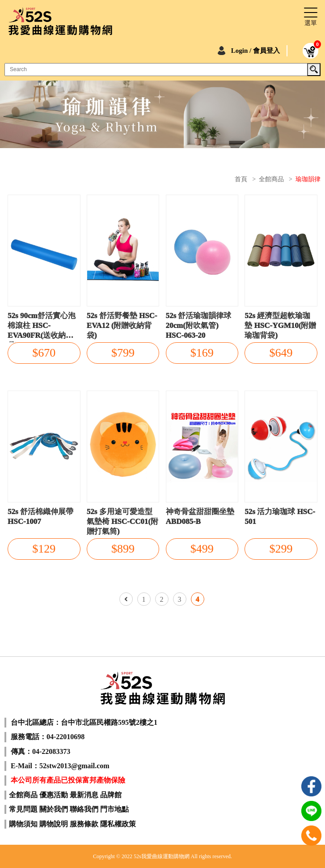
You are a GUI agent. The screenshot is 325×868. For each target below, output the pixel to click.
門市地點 (114, 809)
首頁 (241, 179)
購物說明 (54, 824)
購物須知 (23, 824)
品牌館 (111, 795)
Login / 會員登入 (255, 51)
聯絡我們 (84, 809)
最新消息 (84, 795)
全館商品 (271, 179)
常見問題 (23, 809)
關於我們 (54, 809)
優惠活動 (54, 795)
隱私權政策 (118, 824)
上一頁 (126, 599)
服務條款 (84, 824)
